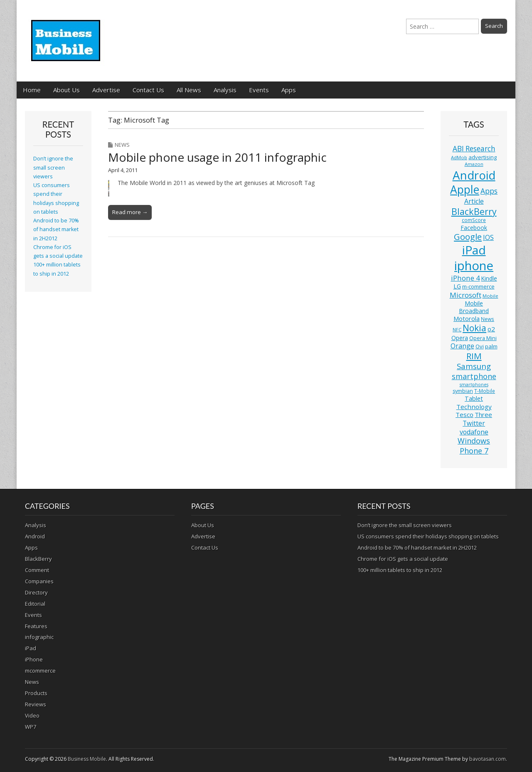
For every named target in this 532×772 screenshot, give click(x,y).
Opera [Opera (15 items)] (460, 338)
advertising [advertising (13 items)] (483, 157)
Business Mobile (87, 759)
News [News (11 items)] (488, 319)
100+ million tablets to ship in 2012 (400, 570)
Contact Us (148, 90)
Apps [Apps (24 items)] (489, 191)
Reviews (36, 704)
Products (36, 693)
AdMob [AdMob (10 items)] (459, 157)
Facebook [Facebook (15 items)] (474, 228)
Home (32, 90)
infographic (39, 637)
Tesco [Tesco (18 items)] (464, 414)
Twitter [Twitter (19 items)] (474, 423)
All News (189, 90)
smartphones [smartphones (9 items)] (474, 385)
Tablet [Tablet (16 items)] (474, 398)
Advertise (106, 90)
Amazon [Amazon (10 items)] (474, 164)
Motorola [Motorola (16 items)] (467, 319)
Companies (39, 581)
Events (259, 90)
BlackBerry (38, 559)
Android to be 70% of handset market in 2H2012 (56, 229)
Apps (289, 90)
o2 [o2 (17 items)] (491, 329)
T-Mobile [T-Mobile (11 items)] (485, 391)
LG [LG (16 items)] (457, 286)
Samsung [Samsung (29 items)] (474, 366)
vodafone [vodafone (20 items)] (474, 432)
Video (32, 715)
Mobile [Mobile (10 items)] (490, 296)
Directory (36, 592)
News (122, 145)
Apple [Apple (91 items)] (465, 190)
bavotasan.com (488, 759)
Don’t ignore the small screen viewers (53, 168)
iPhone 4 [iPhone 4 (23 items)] (465, 278)
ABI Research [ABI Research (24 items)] (474, 149)
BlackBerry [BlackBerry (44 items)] (474, 211)
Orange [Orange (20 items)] (462, 346)
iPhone (34, 659)
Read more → (130, 212)
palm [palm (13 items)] (491, 346)
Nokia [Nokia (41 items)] (474, 328)
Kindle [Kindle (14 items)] (489, 278)
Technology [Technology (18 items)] (474, 407)
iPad (31, 648)
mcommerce (40, 671)
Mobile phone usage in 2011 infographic (217, 157)
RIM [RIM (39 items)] (474, 356)
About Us (66, 90)
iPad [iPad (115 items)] (474, 250)
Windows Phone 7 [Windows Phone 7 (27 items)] (474, 446)
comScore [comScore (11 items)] (474, 220)
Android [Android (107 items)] (474, 175)
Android (35, 536)
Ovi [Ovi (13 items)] (480, 346)
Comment (37, 570)
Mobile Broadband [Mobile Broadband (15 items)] (474, 307)
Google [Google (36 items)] (468, 237)
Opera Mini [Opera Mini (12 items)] (483, 338)
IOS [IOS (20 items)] (488, 237)
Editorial (35, 604)
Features (36, 626)
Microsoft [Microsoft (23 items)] (465, 295)
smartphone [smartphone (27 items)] (474, 376)
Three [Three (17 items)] (483, 414)
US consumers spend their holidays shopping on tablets (428, 536)
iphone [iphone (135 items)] (474, 266)
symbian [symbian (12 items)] (463, 391)
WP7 (31, 727)
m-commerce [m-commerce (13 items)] (478, 286)
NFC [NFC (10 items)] (457, 329)
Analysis (225, 90)
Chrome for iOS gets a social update (403, 559)
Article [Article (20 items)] (474, 201)
